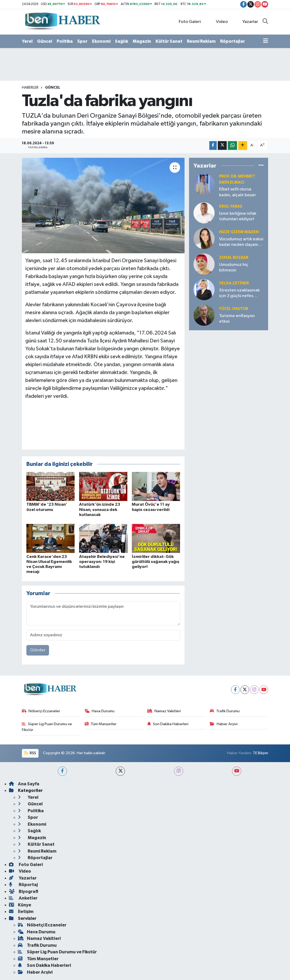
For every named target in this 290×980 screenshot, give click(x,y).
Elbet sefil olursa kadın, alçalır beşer (238, 192)
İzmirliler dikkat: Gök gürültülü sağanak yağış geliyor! (156, 562)
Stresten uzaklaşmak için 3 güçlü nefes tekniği (239, 293)
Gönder (38, 650)
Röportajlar (233, 41)
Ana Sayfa (24, 784)
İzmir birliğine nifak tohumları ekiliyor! (238, 216)
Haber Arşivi (224, 724)
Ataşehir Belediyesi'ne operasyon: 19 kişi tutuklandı (102, 562)
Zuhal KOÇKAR (234, 258)
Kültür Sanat (169, 41)
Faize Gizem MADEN (239, 232)
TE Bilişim (260, 753)
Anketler (23, 898)
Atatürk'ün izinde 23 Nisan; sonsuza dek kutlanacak (100, 509)
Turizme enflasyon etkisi (237, 319)
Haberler (30, 88)
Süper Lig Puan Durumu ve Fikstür (47, 727)
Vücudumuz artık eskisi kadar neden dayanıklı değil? (241, 242)
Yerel (27, 41)
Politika (65, 41)
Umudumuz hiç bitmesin (234, 267)
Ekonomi (101, 41)
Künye (20, 905)
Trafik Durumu (225, 711)
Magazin (142, 41)
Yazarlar (247, 21)
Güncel (45, 41)
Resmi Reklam (201, 41)
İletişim (21, 912)
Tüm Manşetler (101, 724)
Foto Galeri (187, 21)
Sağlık (122, 41)
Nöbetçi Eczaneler (41, 711)
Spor (82, 41)
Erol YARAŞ (231, 206)
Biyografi (24, 891)
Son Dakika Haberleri (168, 724)
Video (219, 21)
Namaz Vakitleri (164, 711)
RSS (30, 753)
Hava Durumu (100, 711)
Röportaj (23, 885)
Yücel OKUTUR (234, 309)
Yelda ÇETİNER (234, 283)
